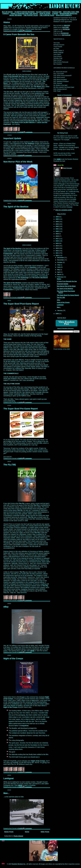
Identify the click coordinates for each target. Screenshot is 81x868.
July (59, 265)
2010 (57, 255)
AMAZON (67, 25)
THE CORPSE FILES (47, 15)
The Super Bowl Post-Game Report (21, 304)
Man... (6, 793)
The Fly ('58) (10, 465)
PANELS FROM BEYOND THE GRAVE (24, 13)
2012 (57, 251)
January (60, 310)
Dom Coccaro (67, 168)
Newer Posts (9, 832)
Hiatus (7, 22)
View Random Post (66, 323)
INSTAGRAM (66, 35)
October (60, 262)
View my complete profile (64, 210)
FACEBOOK (65, 33)
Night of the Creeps (13, 658)
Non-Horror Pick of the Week (18, 162)
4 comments (28, 402)
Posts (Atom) (18, 836)
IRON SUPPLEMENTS (64, 15)
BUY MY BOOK (7, 12)
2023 (57, 224)
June (59, 267)
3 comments (28, 155)
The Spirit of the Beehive (16, 207)
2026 (57, 217)
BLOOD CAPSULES (43, 12)
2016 (57, 241)
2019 (57, 234)
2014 (57, 246)
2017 (57, 239)
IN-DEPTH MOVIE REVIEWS (25, 12)
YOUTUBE (65, 27)
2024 (57, 222)
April (59, 272)
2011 (57, 253)
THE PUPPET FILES (31, 15)
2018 (57, 236)
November (61, 260)
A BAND (55, 13)
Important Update (12, 138)
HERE (32, 651)
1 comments (29, 132)
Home (27, 832)
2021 (57, 229)
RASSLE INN (57, 12)
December (61, 258)
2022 (57, 226)
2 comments (28, 600)
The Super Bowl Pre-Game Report (21, 409)
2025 (57, 219)
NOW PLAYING (45, 13)
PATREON (66, 29)
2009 (57, 314)
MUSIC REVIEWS (16, 15)
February (60, 277)
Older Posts (45, 832)
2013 (57, 248)
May (59, 270)
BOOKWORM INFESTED (68, 13)
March (59, 274)
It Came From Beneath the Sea (19, 34)
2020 (57, 231)
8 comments (28, 31)
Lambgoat (9, 778)
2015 (57, 243)
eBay (6, 607)
